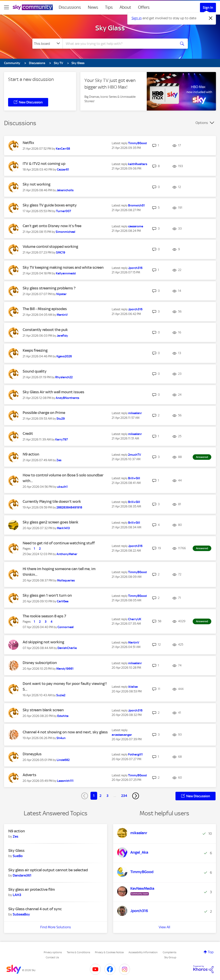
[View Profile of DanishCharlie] (67, 648)
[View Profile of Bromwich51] (136, 205)
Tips (109, 7)
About (125, 7)
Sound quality (35, 371)
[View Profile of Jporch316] (135, 268)
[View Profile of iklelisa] (133, 687)
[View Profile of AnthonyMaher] (67, 554)
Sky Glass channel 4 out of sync (35, 909)
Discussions (70, 7)
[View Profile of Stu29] (61, 419)
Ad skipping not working (43, 642)
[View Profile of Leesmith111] (65, 781)
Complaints (170, 952)
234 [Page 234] (124, 796)
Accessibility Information (143, 952)
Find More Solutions (56, 927)
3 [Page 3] (107, 796)
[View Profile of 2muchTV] (135, 455)
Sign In (208, 8)
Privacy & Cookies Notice (109, 952)
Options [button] (202, 123)
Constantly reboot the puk (45, 330)
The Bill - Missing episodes (45, 309)
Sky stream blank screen (43, 710)
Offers (144, 7)
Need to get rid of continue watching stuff (59, 543)
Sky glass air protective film (32, 889)
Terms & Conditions (78, 952)
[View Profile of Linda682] (63, 760)
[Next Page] (136, 796)
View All (164, 927)
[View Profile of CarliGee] (63, 601)
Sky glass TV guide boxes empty (50, 205)
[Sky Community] (33, 7)
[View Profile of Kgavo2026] (64, 356)
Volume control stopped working (50, 247)
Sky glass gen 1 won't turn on (47, 595)
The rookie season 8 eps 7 (44, 616)
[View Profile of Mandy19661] (65, 669)
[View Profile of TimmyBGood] (137, 143)
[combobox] (119, 44)
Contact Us (52, 957)
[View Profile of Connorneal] (66, 627)
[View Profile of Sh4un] (61, 738)
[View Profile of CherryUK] (135, 619)
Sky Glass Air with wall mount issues (53, 392)
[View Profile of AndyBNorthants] (67, 398)
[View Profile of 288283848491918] (69, 507)
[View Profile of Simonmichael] (65, 232)
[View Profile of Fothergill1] (135, 754)
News (93, 7)
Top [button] (211, 952)
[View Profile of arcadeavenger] (122, 735)
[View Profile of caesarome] (136, 226)
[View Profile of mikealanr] (135, 413)
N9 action (31, 454)
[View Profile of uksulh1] (62, 487)
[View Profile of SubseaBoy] (21, 914)
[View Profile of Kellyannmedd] (66, 273)
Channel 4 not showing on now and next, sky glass (65, 732)
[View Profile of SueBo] (18, 856)
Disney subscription (40, 663)
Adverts (29, 775)
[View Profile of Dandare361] (22, 875)
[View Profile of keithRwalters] (138, 164)
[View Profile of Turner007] (64, 211)
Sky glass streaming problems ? (49, 288)
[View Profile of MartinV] (62, 315)
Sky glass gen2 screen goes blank (50, 522)
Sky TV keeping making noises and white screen (63, 267)
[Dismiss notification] (211, 18)
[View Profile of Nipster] (61, 294)
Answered (202, 457)
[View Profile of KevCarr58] (63, 149)
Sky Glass (110, 28)
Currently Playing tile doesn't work (52, 501)
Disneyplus (32, 754)
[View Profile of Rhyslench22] (64, 377)
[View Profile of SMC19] (61, 253)
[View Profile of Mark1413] (63, 528)
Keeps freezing (35, 350)
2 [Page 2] (100, 796)
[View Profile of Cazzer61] (63, 170)
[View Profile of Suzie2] (61, 695)
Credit (28, 434)
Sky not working (37, 184)
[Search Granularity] (47, 44)
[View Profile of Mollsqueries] (66, 580)
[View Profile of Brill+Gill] (134, 478)
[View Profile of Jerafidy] (62, 336)
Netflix (28, 143)
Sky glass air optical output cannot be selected (48, 870)
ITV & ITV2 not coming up (44, 164)
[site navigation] (6, 7)
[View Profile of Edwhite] (63, 716)
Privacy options (53, 952)
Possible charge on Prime (44, 413)
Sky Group (170, 957)
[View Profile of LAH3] (17, 895)
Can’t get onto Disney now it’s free (52, 226)
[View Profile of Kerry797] (62, 439)
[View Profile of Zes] (59, 460)
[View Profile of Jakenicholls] (65, 190)
